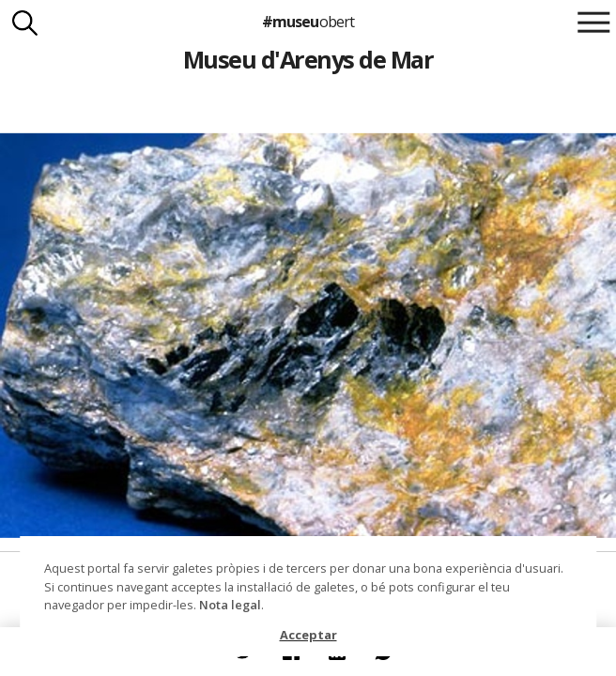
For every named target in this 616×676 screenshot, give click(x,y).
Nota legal (230, 605)
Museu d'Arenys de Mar (308, 59)
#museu (308, 22)
